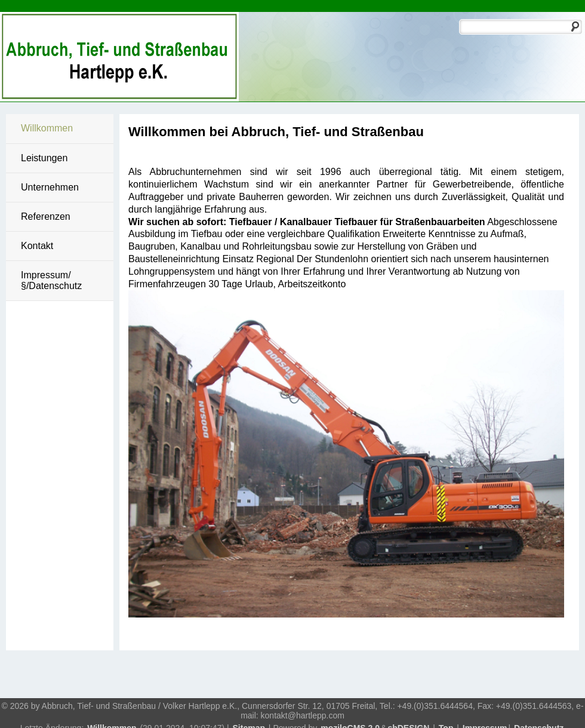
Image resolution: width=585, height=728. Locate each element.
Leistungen (44, 158)
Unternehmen (50, 187)
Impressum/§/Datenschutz (51, 280)
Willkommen (47, 128)
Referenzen (46, 216)
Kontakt (37, 246)
